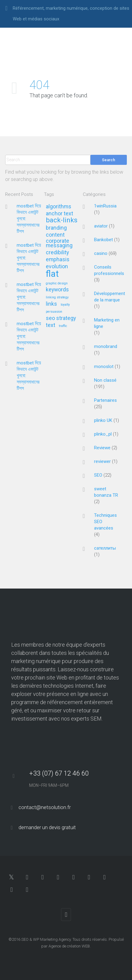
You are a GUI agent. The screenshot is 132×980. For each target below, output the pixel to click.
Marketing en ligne (107, 323)
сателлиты (105, 548)
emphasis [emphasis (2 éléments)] (58, 260)
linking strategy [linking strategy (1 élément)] (57, 297)
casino (101, 253)
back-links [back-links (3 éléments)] (62, 220)
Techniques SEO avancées (105, 522)
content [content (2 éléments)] (55, 235)
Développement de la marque (110, 297)
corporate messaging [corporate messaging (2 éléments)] (59, 243)
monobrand (106, 346)
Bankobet (103, 240)
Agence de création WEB (69, 946)
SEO (98, 475)
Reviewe (102, 448)
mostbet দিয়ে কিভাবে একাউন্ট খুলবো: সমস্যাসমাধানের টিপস (29, 219)
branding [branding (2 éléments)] (56, 228)
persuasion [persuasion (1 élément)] (54, 312)
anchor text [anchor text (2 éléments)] (59, 214)
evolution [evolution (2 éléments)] (57, 267)
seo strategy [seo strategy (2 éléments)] (61, 318)
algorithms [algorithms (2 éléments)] (59, 207)
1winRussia (105, 206)
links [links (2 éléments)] (51, 304)
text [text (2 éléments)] (51, 325)
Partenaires (105, 400)
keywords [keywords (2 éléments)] (57, 290)
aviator (101, 226)
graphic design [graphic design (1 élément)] (57, 283)
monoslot (104, 367)
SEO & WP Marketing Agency (46, 939)
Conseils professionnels (109, 270)
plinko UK (103, 420)
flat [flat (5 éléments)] (52, 274)
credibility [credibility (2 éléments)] (57, 253)
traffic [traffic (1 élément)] (63, 326)
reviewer (102, 461)
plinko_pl (103, 434)
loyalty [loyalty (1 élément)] (65, 305)
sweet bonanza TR (106, 492)
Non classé (105, 380)
